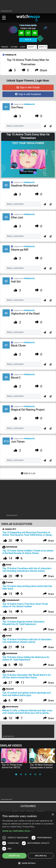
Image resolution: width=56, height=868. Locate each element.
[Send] (45, 126)
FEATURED (14, 47)
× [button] (53, 815)
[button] (28, 831)
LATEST (23, 47)
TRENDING (4, 47)
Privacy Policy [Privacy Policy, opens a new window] (29, 827)
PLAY (28, 40)
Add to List (28, 473)
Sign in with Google (28, 87)
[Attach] (51, 126)
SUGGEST (32, 47)
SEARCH (43, 47)
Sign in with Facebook (28, 94)
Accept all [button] (14, 856)
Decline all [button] (41, 856)
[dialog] (28, 840)
